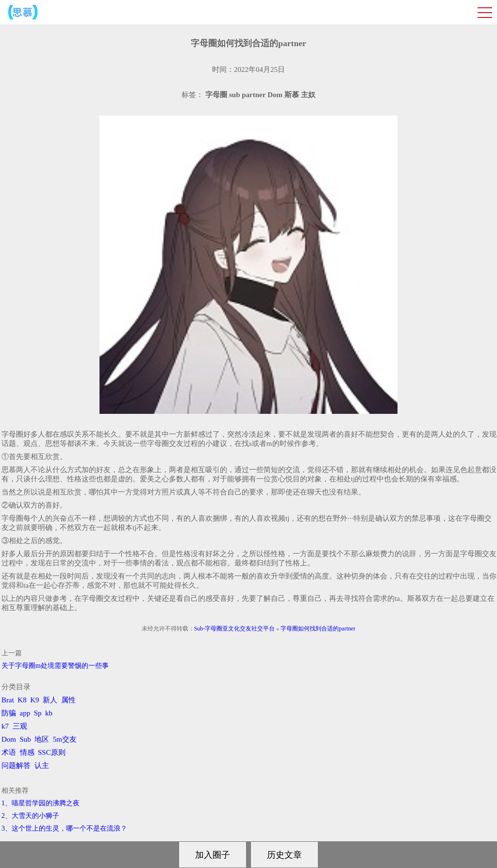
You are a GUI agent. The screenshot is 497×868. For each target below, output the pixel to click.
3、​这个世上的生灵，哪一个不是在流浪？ (64, 828)
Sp (38, 713)
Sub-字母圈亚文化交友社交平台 (235, 629)
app (25, 713)
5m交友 (65, 739)
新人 (50, 700)
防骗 (9, 713)
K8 (22, 700)
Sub (25, 739)
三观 (20, 726)
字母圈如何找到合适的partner (318, 629)
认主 (42, 766)
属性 (68, 700)
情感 (27, 752)
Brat (8, 700)
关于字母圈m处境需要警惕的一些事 (55, 666)
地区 (42, 739)
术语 (9, 752)
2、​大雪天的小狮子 (30, 816)
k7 (5, 726)
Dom (9, 739)
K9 (34, 700)
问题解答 (16, 766)
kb (49, 713)
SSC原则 (52, 752)
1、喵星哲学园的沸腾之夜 (41, 803)
